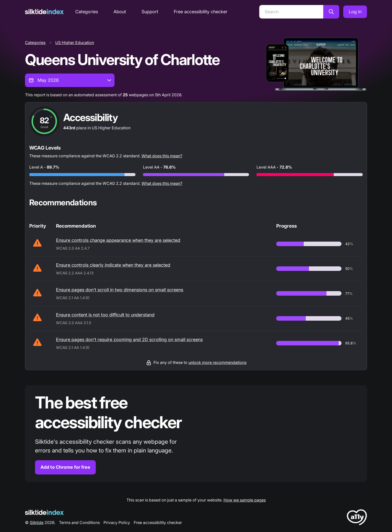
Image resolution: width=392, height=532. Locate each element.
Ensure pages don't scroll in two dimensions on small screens (120, 290)
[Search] (291, 12)
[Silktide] (44, 12)
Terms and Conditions (79, 522)
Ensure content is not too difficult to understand (105, 315)
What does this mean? (162, 156)
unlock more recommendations (217, 362)
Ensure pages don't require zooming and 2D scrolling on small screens (129, 340)
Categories (87, 12)
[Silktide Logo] (44, 512)
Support (150, 12)
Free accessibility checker (201, 12)
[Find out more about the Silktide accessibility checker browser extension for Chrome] (196, 434)
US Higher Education (75, 43)
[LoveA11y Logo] (357, 518)
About (120, 12)
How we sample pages (245, 500)
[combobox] (70, 80)
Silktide (37, 522)
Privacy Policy (117, 522)
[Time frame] (70, 80)
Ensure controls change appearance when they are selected (118, 240)
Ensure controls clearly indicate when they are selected (113, 265)
